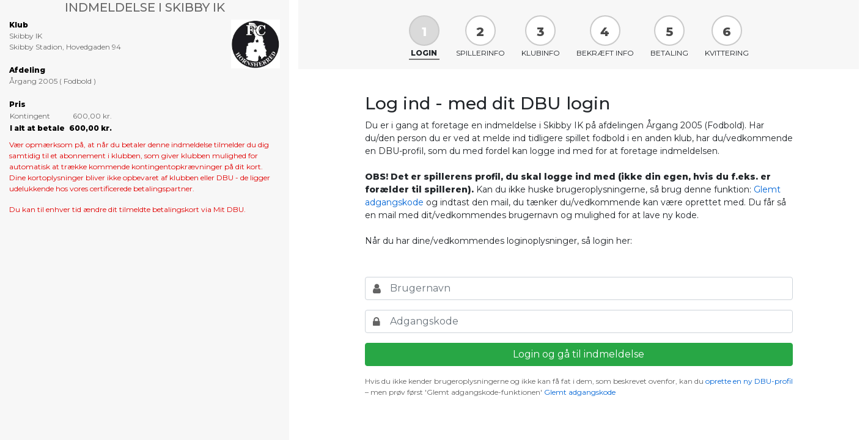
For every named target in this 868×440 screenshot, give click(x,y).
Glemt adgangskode (580, 392)
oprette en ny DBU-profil (749, 381)
